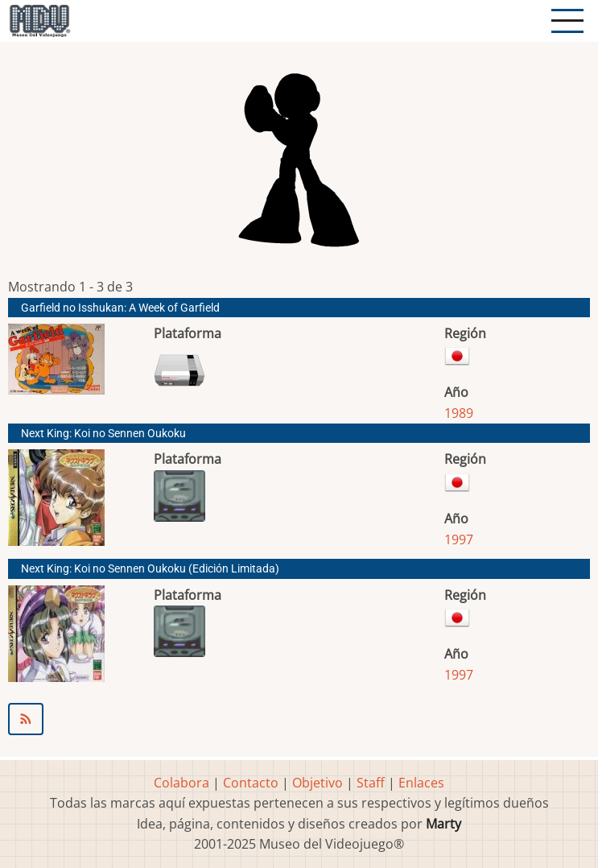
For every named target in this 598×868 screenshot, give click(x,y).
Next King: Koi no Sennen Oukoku (103, 434)
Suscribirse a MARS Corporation (299, 719)
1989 (459, 413)
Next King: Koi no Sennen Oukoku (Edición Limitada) (150, 569)
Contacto (251, 783)
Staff (371, 783)
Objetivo (318, 783)
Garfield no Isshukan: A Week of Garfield (120, 308)
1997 (459, 539)
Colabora (181, 783)
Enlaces (421, 783)
